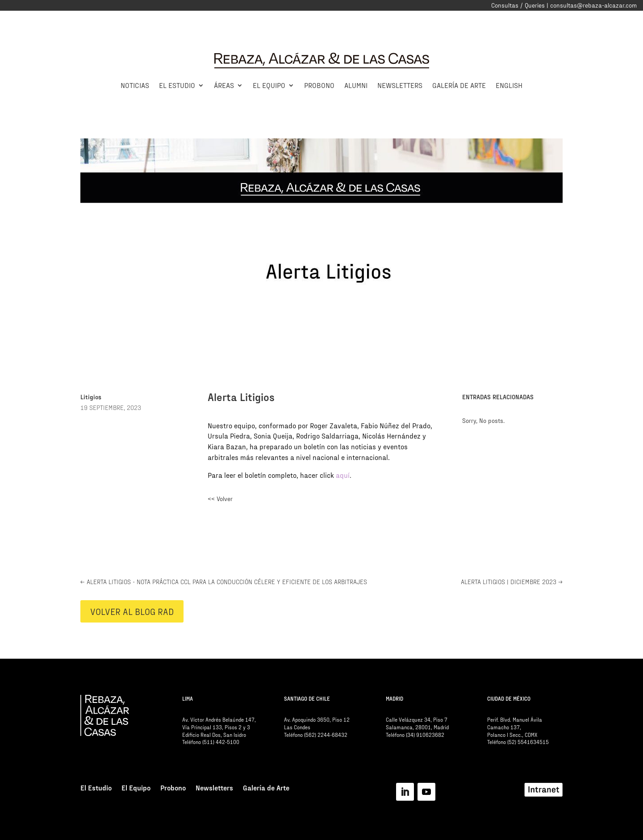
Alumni (356, 85)
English (509, 85)
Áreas (224, 85)
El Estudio (177, 85)
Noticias (135, 85)
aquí (343, 475)
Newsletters (400, 85)
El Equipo (269, 85)
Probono (319, 85)
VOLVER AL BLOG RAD (132, 611)
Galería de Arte (459, 85)
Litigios (91, 397)
